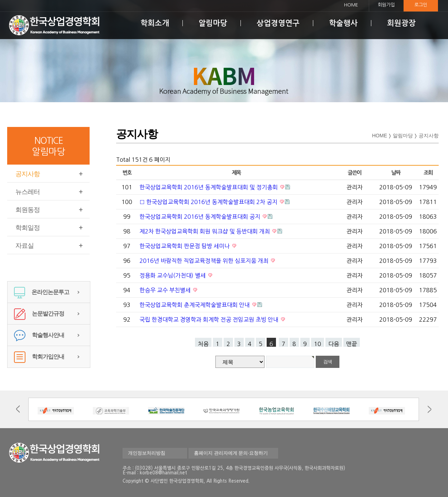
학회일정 (28, 228)
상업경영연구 (278, 23)
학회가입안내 (39, 357)
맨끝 (352, 344)
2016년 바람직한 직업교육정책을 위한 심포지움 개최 (205, 261)
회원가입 (386, 5)
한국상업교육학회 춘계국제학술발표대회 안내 (195, 305)
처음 (203, 344)
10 (318, 344)
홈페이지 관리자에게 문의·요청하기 (231, 453)
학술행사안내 (39, 335)
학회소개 (155, 23)
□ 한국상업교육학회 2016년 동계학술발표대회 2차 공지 (209, 202)
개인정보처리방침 (147, 453)
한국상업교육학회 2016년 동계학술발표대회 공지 (201, 217)
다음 (334, 344)
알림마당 (213, 23)
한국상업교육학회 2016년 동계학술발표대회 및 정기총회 (209, 187)
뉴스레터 (28, 192)
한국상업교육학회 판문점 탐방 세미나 (185, 246)
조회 (428, 173)
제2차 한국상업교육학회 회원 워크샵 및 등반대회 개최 (205, 231)
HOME (351, 5)
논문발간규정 (39, 314)
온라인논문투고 (42, 292)
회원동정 (28, 210)
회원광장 (401, 23)
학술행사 (343, 23)
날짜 (396, 173)
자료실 (25, 246)
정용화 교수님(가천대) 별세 (173, 275)
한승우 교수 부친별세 (166, 290)
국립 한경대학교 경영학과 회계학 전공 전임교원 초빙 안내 (210, 319)
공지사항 (28, 174)
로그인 (421, 5)
